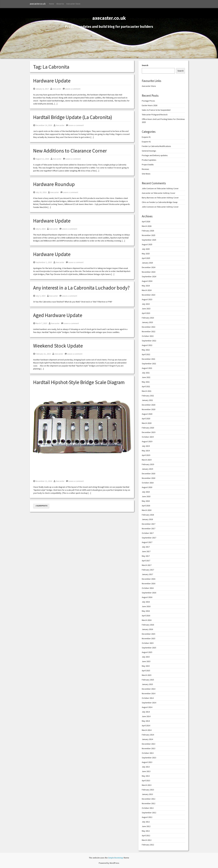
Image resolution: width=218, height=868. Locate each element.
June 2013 (146, 771)
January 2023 (147, 322)
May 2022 (146, 350)
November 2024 (149, 272)
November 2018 (149, 478)
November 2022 (149, 331)
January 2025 (147, 263)
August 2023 (147, 299)
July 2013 (146, 767)
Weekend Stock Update (58, 346)
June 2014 (146, 716)
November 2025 (149, 235)
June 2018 (146, 496)
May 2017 (146, 556)
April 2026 (146, 222)
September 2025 (149, 240)
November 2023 (149, 295)
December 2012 (149, 799)
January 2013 (147, 794)
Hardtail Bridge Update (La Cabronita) (73, 117)
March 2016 (147, 620)
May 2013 (146, 776)
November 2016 (149, 583)
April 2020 (146, 419)
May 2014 (146, 721)
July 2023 (146, 304)
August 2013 (147, 762)
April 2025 (146, 258)
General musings (149, 151)
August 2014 (147, 707)
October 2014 (148, 698)
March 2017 (147, 565)
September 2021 (149, 364)
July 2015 (146, 657)
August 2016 (147, 597)
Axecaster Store (73, 4)
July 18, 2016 (40, 192)
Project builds (148, 165)
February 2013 (148, 790)
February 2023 (148, 318)
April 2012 (146, 835)
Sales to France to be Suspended (156, 110)
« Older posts (41, 506)
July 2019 (146, 446)
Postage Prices (148, 101)
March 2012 (147, 840)
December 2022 (149, 327)
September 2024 (149, 276)
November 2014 (149, 693)
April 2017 (146, 561)
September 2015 (149, 648)
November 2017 (149, 529)
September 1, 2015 (43, 262)
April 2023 (146, 313)
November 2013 (149, 748)
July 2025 (146, 249)
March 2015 (147, 675)
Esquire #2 (146, 142)
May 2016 (146, 611)
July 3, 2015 (39, 296)
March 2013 (147, 785)
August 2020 (147, 414)
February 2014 (148, 735)
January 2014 (147, 739)
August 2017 (147, 542)
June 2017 (146, 551)
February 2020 (148, 428)
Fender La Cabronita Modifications (156, 146)
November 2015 (149, 638)
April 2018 (146, 506)
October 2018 (148, 483)
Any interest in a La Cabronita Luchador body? (81, 288)
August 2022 (147, 345)
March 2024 (147, 290)
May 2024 (146, 286)
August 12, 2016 (41, 159)
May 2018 (146, 501)
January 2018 (147, 519)
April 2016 (146, 616)
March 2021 (147, 391)
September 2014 (149, 703)
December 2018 (149, 474)
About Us (60, 4)
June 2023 (146, 309)
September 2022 (149, 341)
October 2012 (148, 808)
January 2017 (147, 574)
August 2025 (147, 244)
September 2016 (149, 593)
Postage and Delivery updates (155, 155)
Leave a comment (72, 89)
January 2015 (147, 684)
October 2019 (148, 437)
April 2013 (146, 781)
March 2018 (147, 510)
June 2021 (146, 377)
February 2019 (148, 464)
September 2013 (149, 758)
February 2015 (148, 680)
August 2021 (147, 368)
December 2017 (149, 524)
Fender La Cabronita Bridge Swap (163, 202)
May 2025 (146, 254)
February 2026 (148, 231)
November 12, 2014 (43, 481)
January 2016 (147, 629)
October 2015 (148, 643)
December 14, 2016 (43, 125)
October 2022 (148, 336)
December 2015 (149, 634)
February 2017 (148, 570)
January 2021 (147, 400)
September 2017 (149, 538)
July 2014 (146, 712)
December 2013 (149, 744)
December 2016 (149, 579)
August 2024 (147, 281)
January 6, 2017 (41, 89)
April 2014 (146, 726)
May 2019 (146, 451)
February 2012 (148, 845)
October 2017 (148, 533)
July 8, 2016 (39, 229)
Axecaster (56, 89)
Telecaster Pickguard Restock (155, 115)
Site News (146, 174)
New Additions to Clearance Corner (70, 151)
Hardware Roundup (54, 184)
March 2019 (147, 460)
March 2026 (147, 226)
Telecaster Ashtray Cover (168, 188)
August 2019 (147, 441)
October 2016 (148, 588)
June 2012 (146, 826)
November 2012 (149, 803)
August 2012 (147, 817)
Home (52, 4)
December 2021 (149, 359)
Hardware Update (52, 81)
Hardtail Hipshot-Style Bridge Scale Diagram (79, 382)
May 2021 (146, 382)
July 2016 (146, 602)
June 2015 (146, 661)
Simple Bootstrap (116, 858)
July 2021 (146, 373)
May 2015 (146, 666)
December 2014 (149, 689)
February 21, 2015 (42, 354)
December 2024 (149, 267)
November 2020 (149, 409)
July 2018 (146, 492)
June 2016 (146, 606)
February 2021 (148, 396)
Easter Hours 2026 (150, 105)
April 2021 (146, 386)
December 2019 (149, 432)
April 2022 (146, 354)
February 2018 (148, 515)
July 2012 (146, 822)
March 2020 (147, 423)
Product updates (149, 160)
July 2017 (146, 547)
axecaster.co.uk (38, 4)
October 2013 (148, 753)
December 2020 (149, 405)
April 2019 (146, 455)
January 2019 (147, 469)
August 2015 (147, 652)
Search (145, 65)
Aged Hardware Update (58, 315)
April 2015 (146, 671)
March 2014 (147, 730)
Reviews (145, 169)
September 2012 (149, 813)
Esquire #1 (146, 137)
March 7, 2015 (40, 323)
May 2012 (146, 831)
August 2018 (147, 487)
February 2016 (148, 625)
